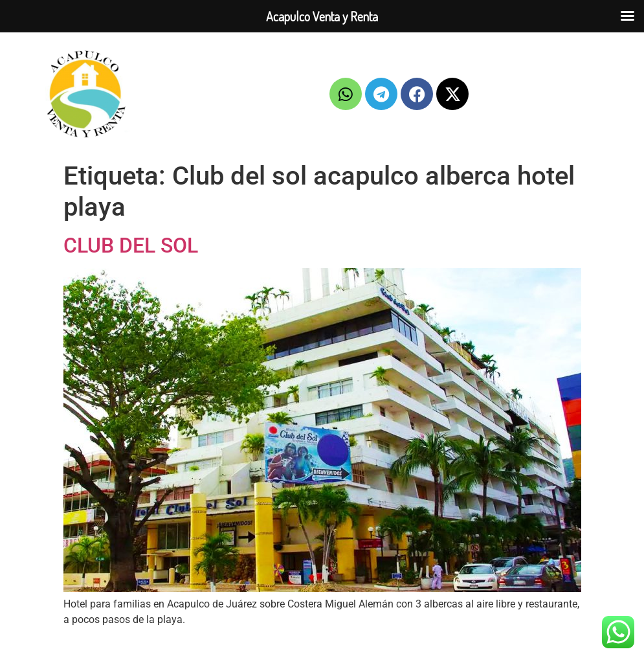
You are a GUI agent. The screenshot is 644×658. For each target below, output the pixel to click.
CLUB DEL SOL (131, 245)
